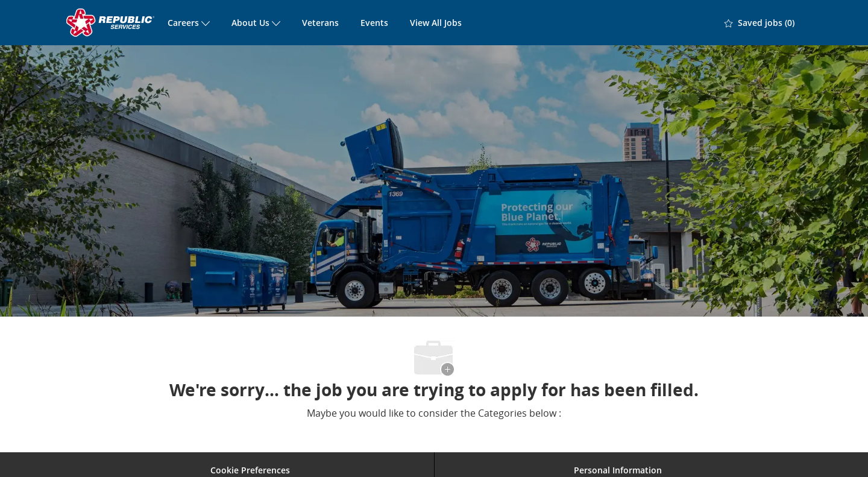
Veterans (320, 23)
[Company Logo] (112, 23)
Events (374, 23)
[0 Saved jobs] (759, 23)
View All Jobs (436, 23)
